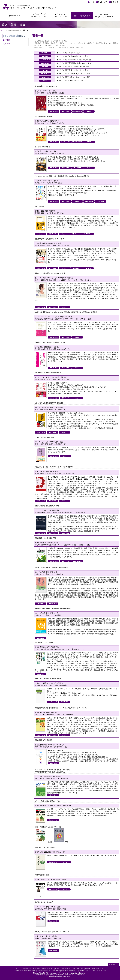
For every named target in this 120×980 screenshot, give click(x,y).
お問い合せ (64, 971)
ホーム (3, 30)
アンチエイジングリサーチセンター (43, 969)
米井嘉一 (8, 40)
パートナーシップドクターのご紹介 (25, 971)
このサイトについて (85, 971)
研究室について (26, 969)
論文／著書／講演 (78, 969)
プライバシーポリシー (99, 971)
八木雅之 (8, 43)
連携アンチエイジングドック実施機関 (48, 971)
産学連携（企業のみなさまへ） (94, 969)
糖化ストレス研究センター (63, 969)
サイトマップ (73, 971)
